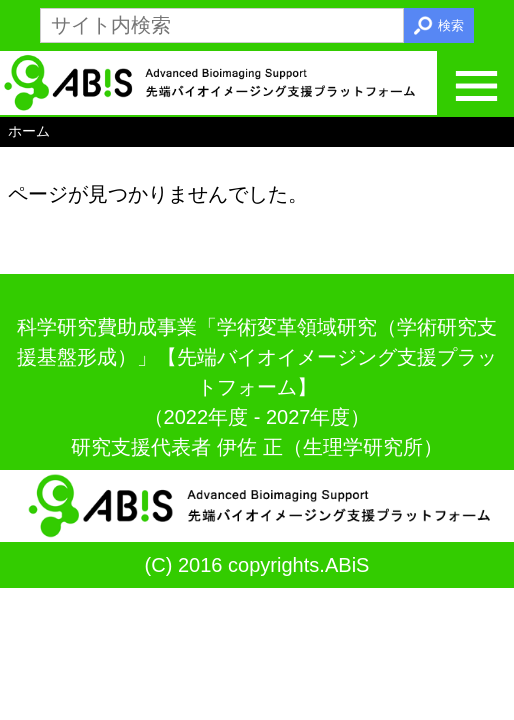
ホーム (29, 131)
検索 (451, 25)
